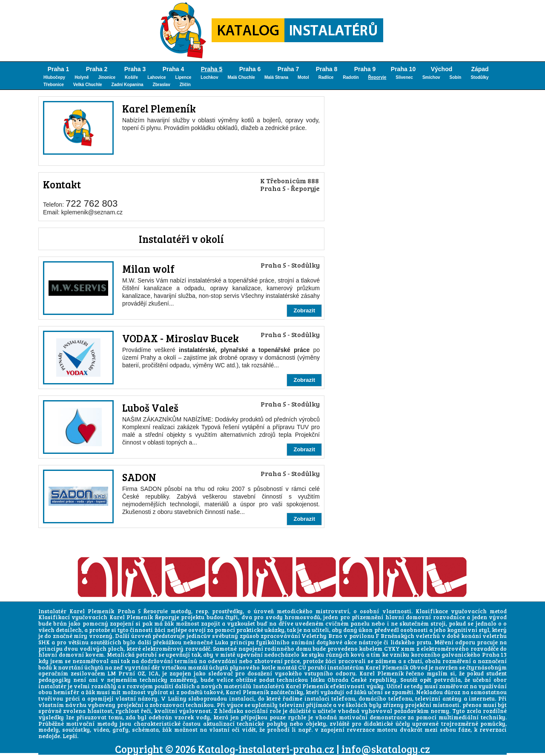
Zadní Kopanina (128, 85)
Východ (442, 69)
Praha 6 (250, 69)
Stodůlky (479, 77)
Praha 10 (403, 69)
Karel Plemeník (159, 108)
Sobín (456, 77)
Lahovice (156, 77)
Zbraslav (162, 85)
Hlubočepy (54, 77)
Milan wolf (148, 269)
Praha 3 (135, 69)
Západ (480, 69)
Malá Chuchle (241, 77)
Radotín (351, 77)
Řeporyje (377, 77)
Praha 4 (174, 69)
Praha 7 (288, 69)
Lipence (184, 77)
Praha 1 (59, 69)
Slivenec (404, 77)
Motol (303, 77)
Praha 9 (365, 69)
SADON (139, 477)
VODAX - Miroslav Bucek (181, 338)
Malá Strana (276, 77)
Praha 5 (212, 69)
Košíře (131, 77)
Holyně (82, 77)
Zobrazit (304, 310)
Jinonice (107, 77)
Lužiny (177, 698)
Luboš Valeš (150, 408)
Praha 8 (327, 69)
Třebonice (54, 85)
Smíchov (431, 77)
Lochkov (209, 77)
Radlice (326, 77)
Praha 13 (495, 655)
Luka (221, 642)
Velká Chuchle (88, 85)
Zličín (185, 85)
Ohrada (338, 680)
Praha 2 (97, 69)
